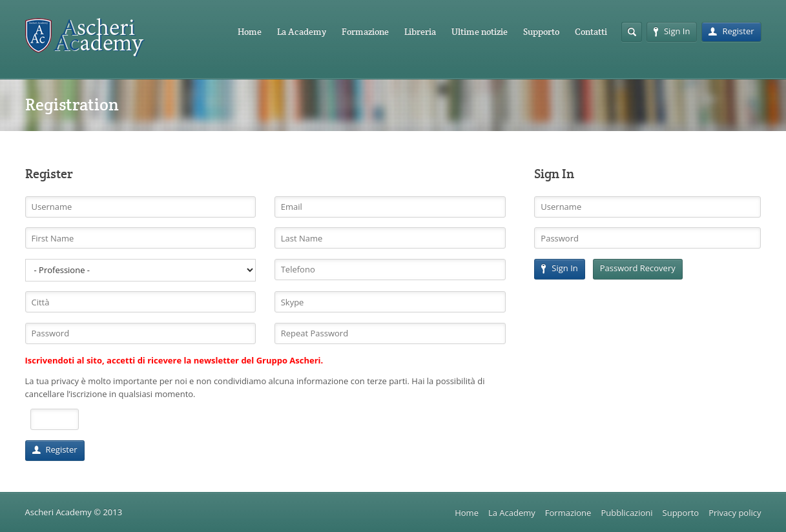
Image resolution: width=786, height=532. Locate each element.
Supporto (541, 32)
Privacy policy (735, 513)
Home (250, 32)
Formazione (365, 32)
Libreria (420, 32)
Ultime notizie (480, 32)
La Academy (302, 32)
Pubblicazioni (626, 513)
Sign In (672, 31)
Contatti (591, 32)
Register (731, 31)
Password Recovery (638, 268)
